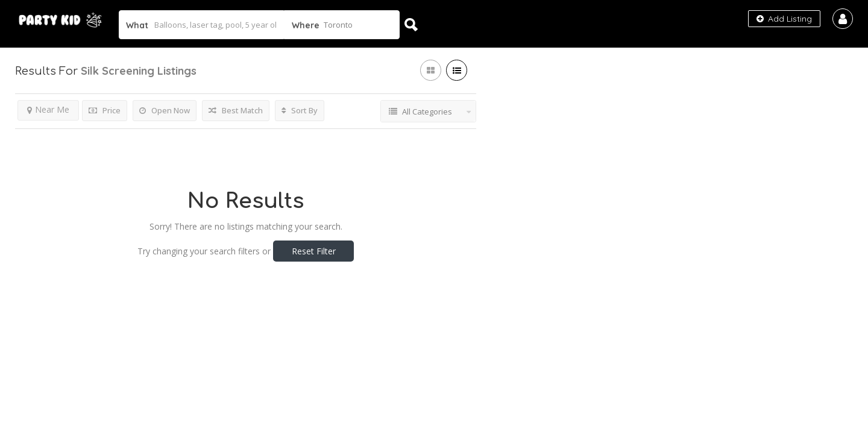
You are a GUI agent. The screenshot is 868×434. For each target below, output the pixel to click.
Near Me (48, 109)
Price (105, 110)
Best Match (236, 110)
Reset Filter (314, 251)
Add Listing (784, 19)
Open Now (165, 110)
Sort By (300, 110)
